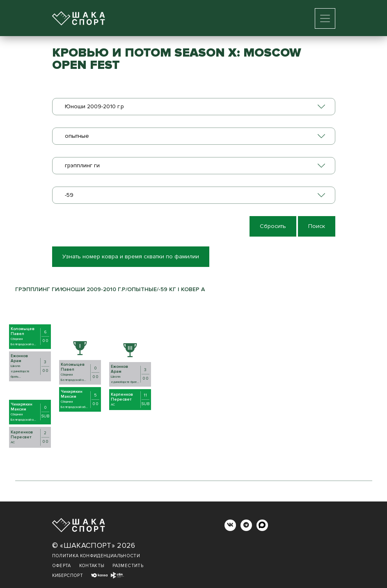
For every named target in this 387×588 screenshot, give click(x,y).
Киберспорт (68, 575)
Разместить (128, 566)
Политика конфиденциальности (96, 556)
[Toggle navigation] (325, 18)
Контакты (92, 566)
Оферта (62, 566)
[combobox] (194, 107)
